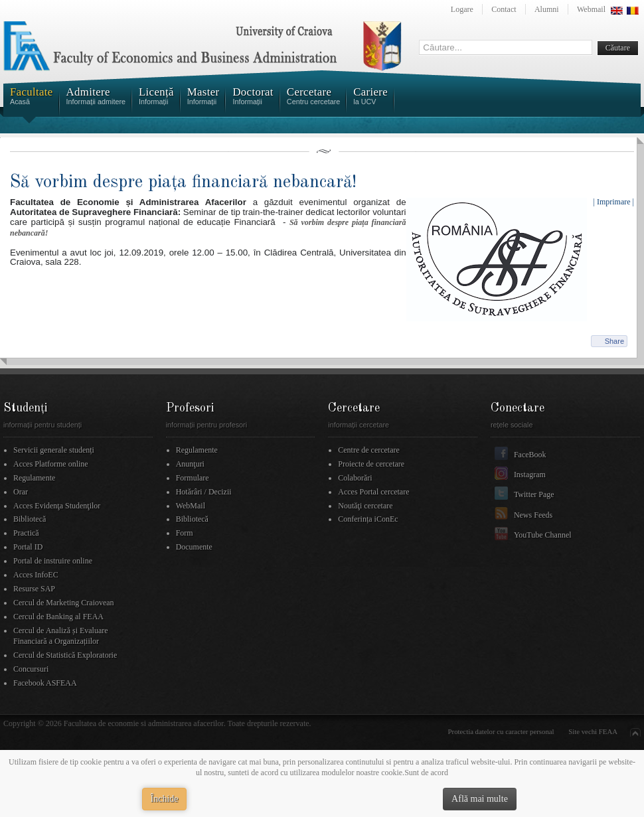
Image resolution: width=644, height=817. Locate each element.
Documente (194, 547)
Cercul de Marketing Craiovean (64, 603)
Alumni (547, 9)
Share (614, 341)
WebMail (191, 506)
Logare (462, 9)
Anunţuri (190, 464)
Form (185, 533)
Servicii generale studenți (54, 450)
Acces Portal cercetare (373, 492)
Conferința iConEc (368, 519)
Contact (504, 9)
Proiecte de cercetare (371, 464)
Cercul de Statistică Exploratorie (65, 655)
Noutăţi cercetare (365, 506)
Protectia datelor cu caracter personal (501, 731)
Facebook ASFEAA (45, 683)
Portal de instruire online (53, 561)
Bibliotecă (30, 519)
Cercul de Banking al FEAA (58, 617)
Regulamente (34, 478)
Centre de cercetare (369, 450)
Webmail (591, 9)
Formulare (193, 478)
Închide (165, 799)
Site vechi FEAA (593, 731)
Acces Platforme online (51, 464)
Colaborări (355, 478)
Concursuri (31, 669)
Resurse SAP (34, 589)
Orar (21, 492)
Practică (26, 533)
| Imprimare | (614, 202)
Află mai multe (480, 799)
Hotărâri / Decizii (204, 492)
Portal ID (28, 547)
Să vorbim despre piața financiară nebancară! (183, 182)
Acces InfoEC (36, 575)
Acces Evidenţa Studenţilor (57, 506)
